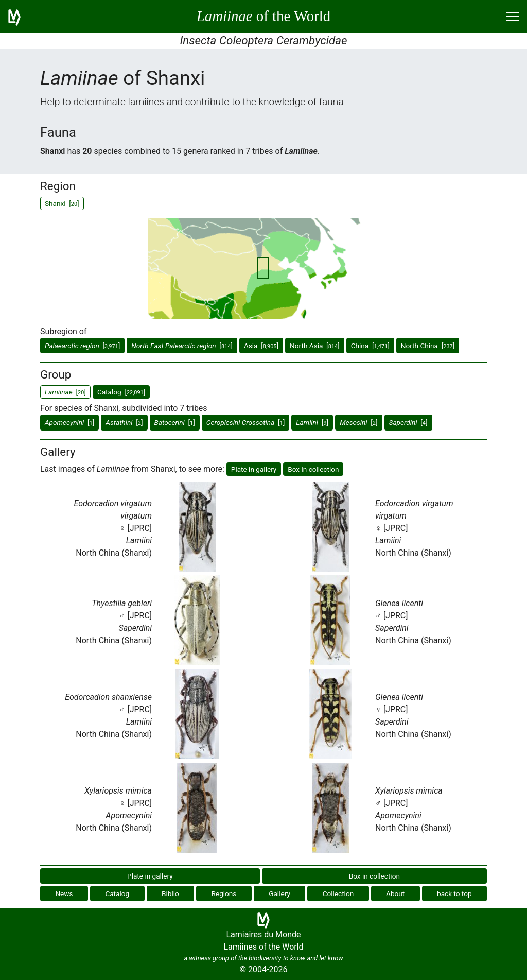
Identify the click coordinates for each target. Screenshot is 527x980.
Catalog (117, 893)
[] (82, 346)
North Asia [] (315, 346)
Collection (338, 893)
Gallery (279, 893)
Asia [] (261, 346)
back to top (454, 893)
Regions (224, 893)
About (395, 893)
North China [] (428, 346)
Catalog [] (121, 392)
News (64, 893)
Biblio (170, 893)
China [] (370, 346)
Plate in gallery (254, 469)
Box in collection (313, 469)
